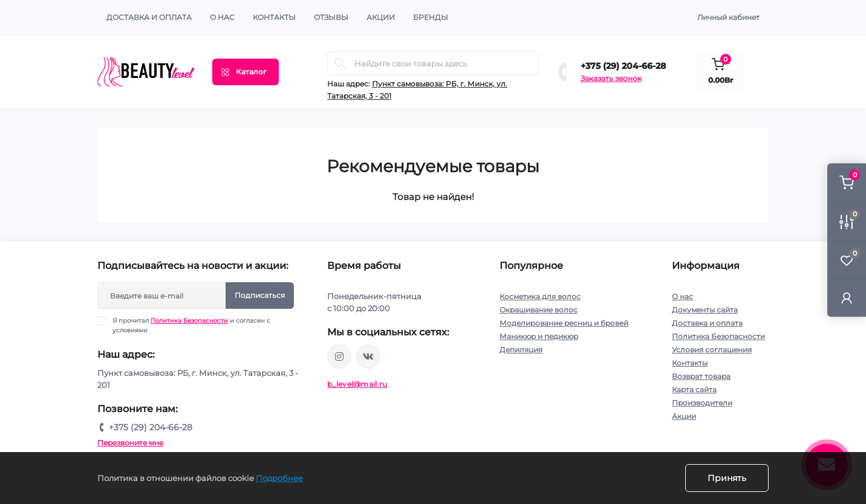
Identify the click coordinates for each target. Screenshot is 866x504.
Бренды (431, 17)
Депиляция (521, 350)
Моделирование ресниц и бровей (564, 323)
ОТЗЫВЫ (331, 17)
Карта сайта (694, 389)
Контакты (690, 363)
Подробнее (279, 478)
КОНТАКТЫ (274, 17)
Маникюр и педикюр (539, 336)
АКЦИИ (381, 17)
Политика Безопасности (189, 321)
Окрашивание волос (539, 310)
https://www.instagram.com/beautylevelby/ (339, 357)
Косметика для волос (540, 296)
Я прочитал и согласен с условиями (191, 325)
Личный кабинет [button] (728, 17)
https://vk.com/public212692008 (368, 357)
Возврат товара (701, 376)
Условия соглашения (712, 350)
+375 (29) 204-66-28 (623, 66)
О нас (222, 17)
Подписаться (260, 295)
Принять (727, 478)
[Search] (340, 63)
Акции (684, 416)
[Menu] (246, 72)
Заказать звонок (611, 78)
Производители (702, 403)
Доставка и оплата (149, 17)
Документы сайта (705, 310)
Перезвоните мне (130, 443)
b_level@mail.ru (357, 384)
